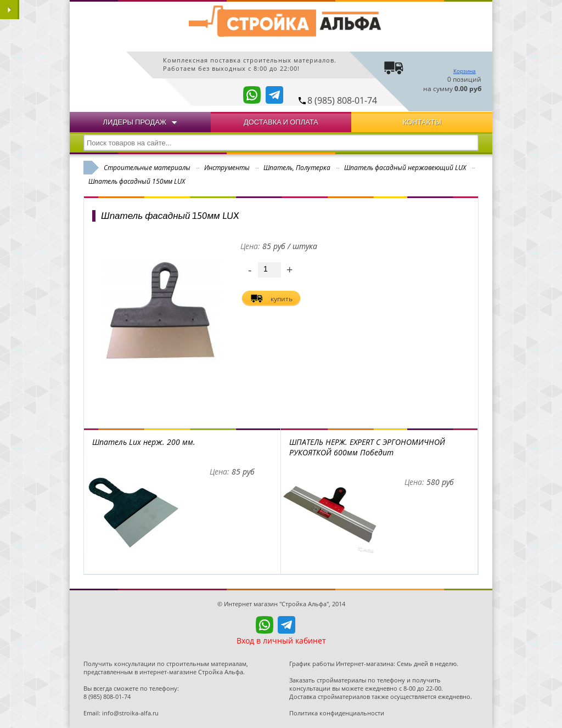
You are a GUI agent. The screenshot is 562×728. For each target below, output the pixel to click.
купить (282, 299)
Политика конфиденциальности (337, 713)
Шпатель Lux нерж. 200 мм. (144, 442)
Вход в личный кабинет (281, 640)
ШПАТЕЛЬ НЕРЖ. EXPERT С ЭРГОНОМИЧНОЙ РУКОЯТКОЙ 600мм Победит (367, 447)
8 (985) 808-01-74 (342, 100)
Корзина (465, 71)
